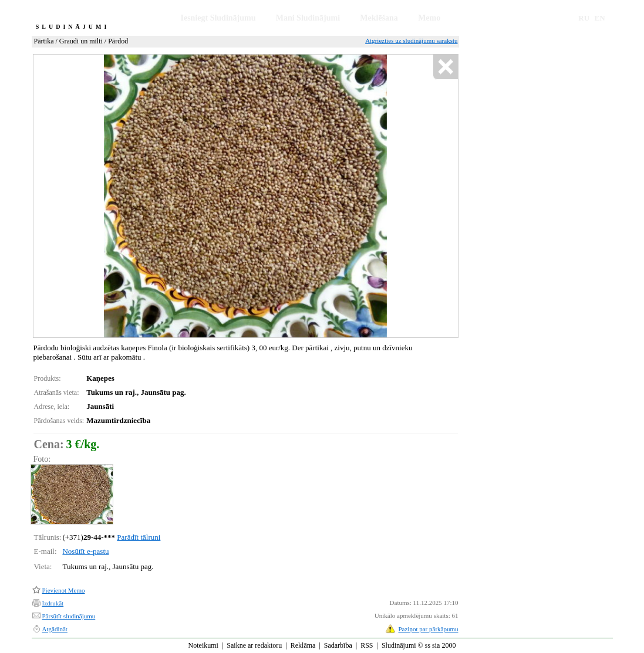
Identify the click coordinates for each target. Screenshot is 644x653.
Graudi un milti (81, 41)
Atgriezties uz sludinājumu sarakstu (411, 40)
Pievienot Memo (64, 590)
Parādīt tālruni (139, 537)
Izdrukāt (53, 603)
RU (584, 18)
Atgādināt (55, 629)
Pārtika (44, 41)
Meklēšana (379, 18)
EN (600, 18)
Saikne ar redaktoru (254, 645)
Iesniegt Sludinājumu (218, 18)
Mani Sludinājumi (308, 18)
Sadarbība (338, 645)
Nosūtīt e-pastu (85, 551)
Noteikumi (203, 645)
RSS (367, 645)
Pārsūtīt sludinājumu (69, 616)
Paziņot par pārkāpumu (428, 629)
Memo (429, 18)
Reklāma (303, 645)
